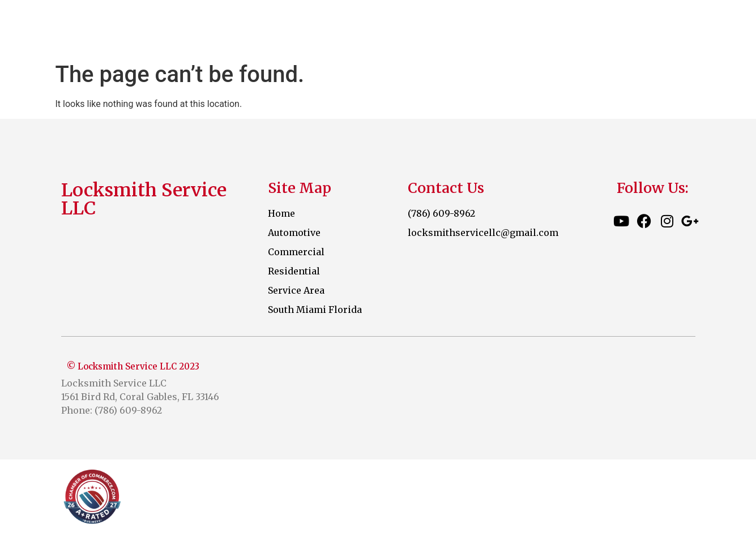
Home (373, 29)
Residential (602, 29)
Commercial (519, 29)
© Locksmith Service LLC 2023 (133, 366)
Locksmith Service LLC (172, 28)
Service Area (685, 29)
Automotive (435, 29)
